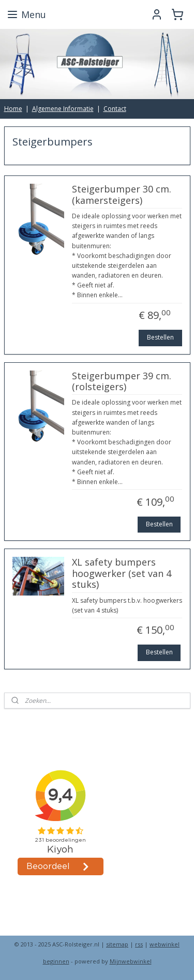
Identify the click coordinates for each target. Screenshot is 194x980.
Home (13, 109)
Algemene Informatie (63, 109)
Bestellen (160, 337)
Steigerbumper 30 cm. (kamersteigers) (122, 195)
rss (139, 944)
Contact (115, 109)
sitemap (117, 944)
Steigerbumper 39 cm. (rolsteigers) (122, 381)
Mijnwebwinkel (131, 961)
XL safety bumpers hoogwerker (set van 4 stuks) (122, 574)
